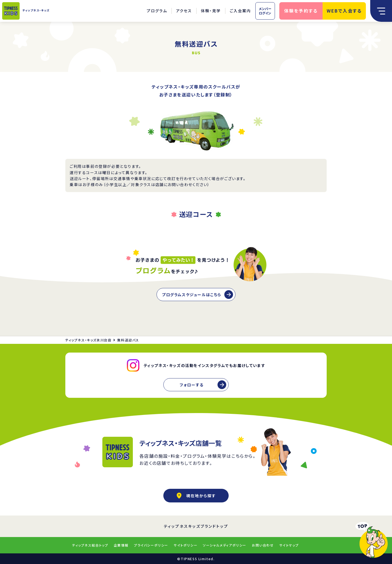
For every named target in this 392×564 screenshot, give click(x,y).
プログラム (157, 11)
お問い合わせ (263, 545)
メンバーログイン (265, 11)
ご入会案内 (240, 11)
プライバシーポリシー (151, 545)
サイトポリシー (186, 545)
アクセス (184, 11)
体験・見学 (211, 11)
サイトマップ (289, 545)
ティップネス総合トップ (90, 545)
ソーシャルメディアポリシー (225, 545)
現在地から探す (196, 496)
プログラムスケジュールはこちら (192, 295)
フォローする (192, 385)
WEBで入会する (344, 11)
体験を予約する (301, 11)
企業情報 (121, 545)
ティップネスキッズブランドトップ (196, 526)
